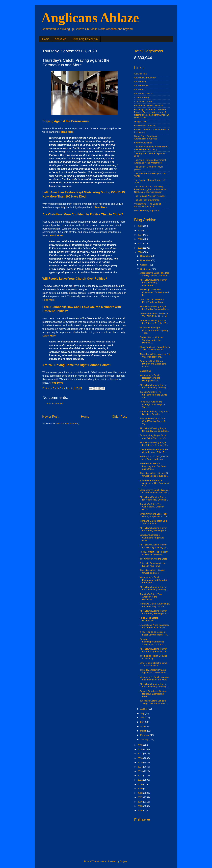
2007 (140, 797)
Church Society (142, 98)
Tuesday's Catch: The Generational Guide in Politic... (152, 507)
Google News (141, 121)
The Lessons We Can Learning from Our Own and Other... (153, 466)
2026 (140, 226)
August (144, 709)
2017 (140, 754)
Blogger (124, 861)
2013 (140, 771)
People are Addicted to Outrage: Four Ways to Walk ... (152, 404)
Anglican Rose (141, 86)
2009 (140, 789)
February (145, 735)
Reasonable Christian (145, 125)
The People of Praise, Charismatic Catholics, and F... (154, 292)
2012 (140, 776)
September (146, 269)
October (145, 265)
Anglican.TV (140, 90)
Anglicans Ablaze (90, 18)
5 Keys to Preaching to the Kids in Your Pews (153, 564)
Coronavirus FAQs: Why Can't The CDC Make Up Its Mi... (155, 315)
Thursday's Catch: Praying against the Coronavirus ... (154, 671)
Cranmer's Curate (143, 102)
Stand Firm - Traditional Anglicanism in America (146, 137)
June (143, 718)
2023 (140, 239)
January (145, 740)
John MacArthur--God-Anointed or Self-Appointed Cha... (154, 483)
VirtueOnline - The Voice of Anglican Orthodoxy (147, 205)
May (143, 722)
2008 (140, 793)
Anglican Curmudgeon (145, 78)
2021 (140, 248)
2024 (140, 235)
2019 (140, 745)
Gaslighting (145, 371)
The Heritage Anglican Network (150, 196)
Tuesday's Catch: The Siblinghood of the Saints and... (153, 395)
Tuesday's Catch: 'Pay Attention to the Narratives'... (151, 597)
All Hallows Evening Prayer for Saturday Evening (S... (154, 322)
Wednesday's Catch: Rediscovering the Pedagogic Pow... (150, 378)
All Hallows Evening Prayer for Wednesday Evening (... (155, 386)
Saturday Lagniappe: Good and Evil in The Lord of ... (153, 437)
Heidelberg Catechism (85, 39)
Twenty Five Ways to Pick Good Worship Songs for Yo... (153, 421)
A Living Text (140, 74)
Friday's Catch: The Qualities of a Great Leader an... (154, 458)
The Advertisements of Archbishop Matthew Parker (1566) (151, 148)
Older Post (119, 417)
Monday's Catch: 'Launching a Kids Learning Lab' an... (155, 605)
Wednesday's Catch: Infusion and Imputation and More (154, 678)
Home (46, 39)
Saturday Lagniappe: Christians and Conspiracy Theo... (154, 330)
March (144, 731)
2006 (140, 802)
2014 (140, 767)
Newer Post (50, 417)
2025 (140, 230)
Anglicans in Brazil (143, 94)
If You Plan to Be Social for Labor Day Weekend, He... (154, 633)
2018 (140, 749)
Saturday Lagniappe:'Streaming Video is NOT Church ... (153, 642)
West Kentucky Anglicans (147, 211)
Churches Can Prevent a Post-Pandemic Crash (152, 301)
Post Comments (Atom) (68, 423)
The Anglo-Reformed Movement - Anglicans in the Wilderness (151, 161)
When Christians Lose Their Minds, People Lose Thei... (154, 515)
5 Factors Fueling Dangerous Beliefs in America (154, 413)
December (146, 256)
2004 (140, 810)
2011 (140, 780)
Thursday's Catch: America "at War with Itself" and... (155, 355)
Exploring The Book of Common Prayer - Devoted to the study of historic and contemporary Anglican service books (152, 114)
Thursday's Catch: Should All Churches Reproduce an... (154, 475)
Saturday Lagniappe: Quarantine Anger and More (152, 538)
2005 (140, 806)
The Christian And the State (153, 559)
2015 (140, 762)
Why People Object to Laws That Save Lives (154, 664)
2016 (140, 758)
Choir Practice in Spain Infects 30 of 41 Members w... (155, 348)
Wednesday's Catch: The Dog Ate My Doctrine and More (155, 274)
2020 (140, 252)
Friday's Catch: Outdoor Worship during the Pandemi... (152, 340)
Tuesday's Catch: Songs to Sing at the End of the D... (154, 702)
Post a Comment (55, 403)
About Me (60, 39)
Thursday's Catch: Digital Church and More (152, 572)
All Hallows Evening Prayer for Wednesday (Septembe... (153, 283)
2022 (140, 243)
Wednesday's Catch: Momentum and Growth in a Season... (154, 580)
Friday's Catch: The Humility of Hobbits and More (154, 553)
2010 (140, 784)
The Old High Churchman (147, 200)
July (143, 713)
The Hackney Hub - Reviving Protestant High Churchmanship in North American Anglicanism (151, 189)
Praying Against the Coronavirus (66, 121)
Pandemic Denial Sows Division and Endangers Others (153, 364)
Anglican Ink (140, 82)
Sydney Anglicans (143, 143)
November (146, 260)
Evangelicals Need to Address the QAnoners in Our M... (155, 626)
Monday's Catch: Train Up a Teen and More (154, 522)
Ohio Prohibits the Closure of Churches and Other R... (154, 451)
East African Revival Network (148, 106)
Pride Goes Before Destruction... (149, 619)
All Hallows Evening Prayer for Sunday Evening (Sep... (154, 308)
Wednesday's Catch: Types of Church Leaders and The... (155, 491)
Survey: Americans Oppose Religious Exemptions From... (153, 694)
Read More (48, 300)
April (143, 726)
